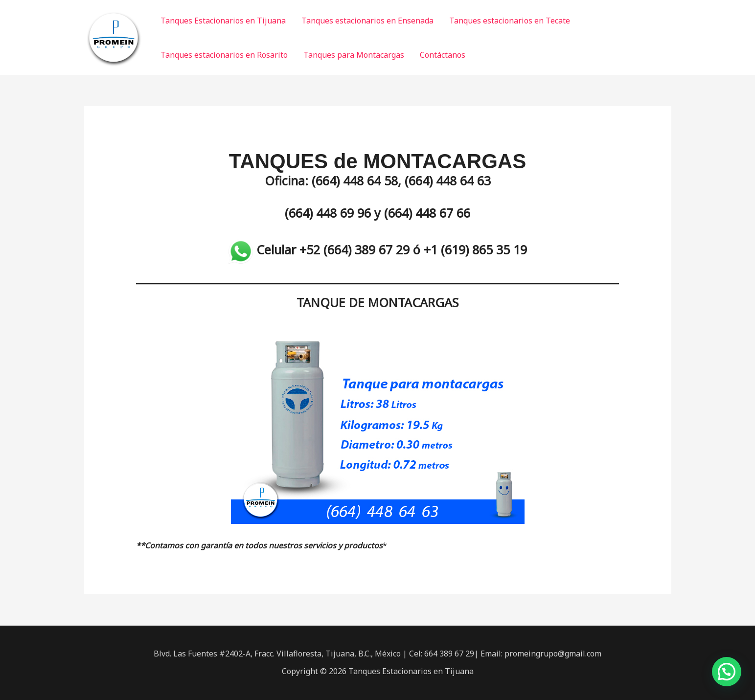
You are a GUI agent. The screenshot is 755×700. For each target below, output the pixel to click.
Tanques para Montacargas (354, 55)
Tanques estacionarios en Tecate (510, 21)
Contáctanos (443, 55)
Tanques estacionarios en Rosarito (224, 55)
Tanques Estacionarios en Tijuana (223, 21)
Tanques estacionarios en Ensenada (367, 21)
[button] (727, 672)
